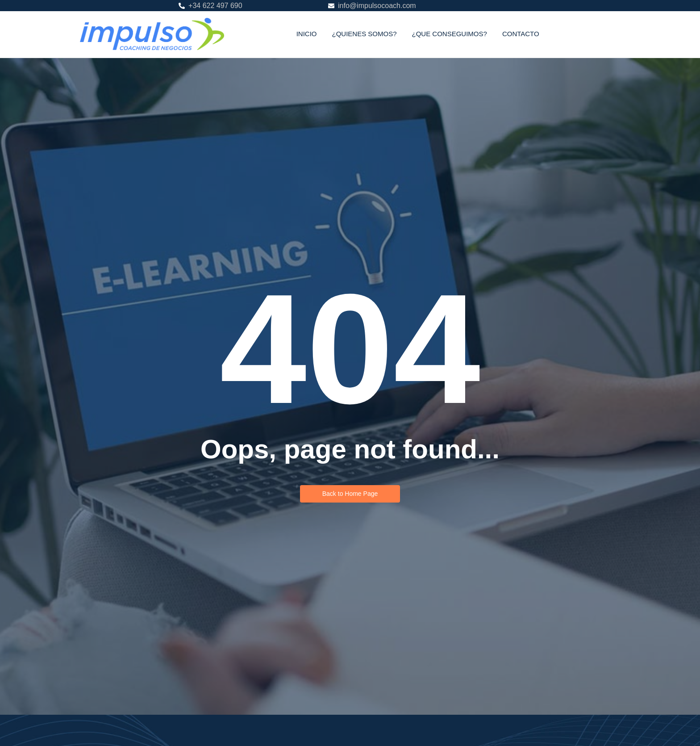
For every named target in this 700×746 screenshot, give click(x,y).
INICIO (307, 34)
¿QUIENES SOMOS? (364, 34)
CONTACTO (521, 34)
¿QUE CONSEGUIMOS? (450, 34)
